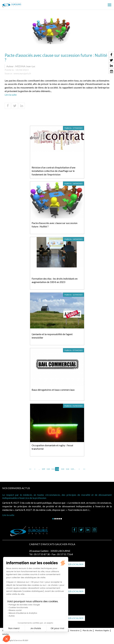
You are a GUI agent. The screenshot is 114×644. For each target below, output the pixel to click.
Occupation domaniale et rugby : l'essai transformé (52, 447)
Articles (6, 634)
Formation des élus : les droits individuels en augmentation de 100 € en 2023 (55, 280)
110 (48, 469)
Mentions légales (102, 630)
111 (53, 469)
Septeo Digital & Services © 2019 (15, 640)
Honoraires (75, 630)
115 (72, 469)
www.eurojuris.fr (22, 73)
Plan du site (87, 630)
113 (62, 469)
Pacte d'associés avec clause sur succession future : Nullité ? (55, 225)
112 (58, 469)
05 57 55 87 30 (42, 554)
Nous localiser (74, 564)
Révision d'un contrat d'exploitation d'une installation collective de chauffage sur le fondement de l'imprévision (54, 171)
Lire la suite (11, 95)
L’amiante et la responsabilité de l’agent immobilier (52, 336)
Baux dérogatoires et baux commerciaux (53, 390)
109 (43, 469)
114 (67, 469)
